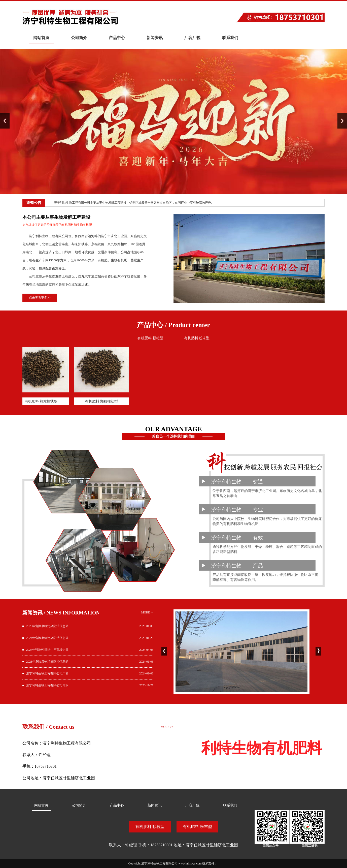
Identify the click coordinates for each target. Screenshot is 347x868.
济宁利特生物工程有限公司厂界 (47, 673)
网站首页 (41, 38)
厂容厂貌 (192, 38)
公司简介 (79, 38)
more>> (147, 612)
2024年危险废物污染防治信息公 (47, 638)
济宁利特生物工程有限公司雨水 (47, 685)
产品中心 (117, 38)
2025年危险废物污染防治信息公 (47, 626)
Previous (5, 121)
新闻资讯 (155, 38)
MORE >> (167, 727)
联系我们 (230, 38)
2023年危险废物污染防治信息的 (47, 662)
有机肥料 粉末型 (197, 338)
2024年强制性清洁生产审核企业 (47, 650)
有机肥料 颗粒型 (150, 338)
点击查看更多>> (40, 298)
